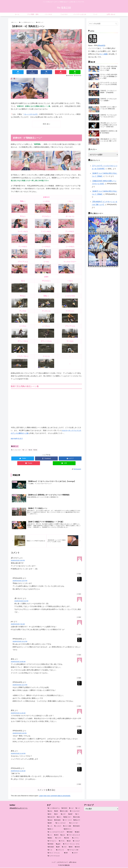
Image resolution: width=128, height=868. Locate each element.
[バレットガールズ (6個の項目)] (62, 824)
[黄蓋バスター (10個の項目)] (68, 818)
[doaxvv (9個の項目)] (50, 821)
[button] (116, 24)
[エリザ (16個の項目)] (64, 815)
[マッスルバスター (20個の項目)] (75, 812)
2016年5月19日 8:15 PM (20, 734)
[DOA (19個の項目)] (50, 815)
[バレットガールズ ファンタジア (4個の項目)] (56, 833)
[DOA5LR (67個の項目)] (64, 809)
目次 (44, 124)
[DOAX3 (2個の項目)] (78, 847)
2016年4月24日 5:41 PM (21, 601)
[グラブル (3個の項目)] (62, 842)
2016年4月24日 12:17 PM (20, 685)
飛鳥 (35, 450)
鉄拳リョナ (15, 446)
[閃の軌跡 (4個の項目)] (70, 833)
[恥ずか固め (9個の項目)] (77, 818)
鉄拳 (31, 450)
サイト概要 (103, 54)
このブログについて (62, 863)
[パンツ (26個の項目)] (78, 809)
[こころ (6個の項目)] (50, 827)
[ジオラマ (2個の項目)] (76, 853)
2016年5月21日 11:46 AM (18, 771)
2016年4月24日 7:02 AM (18, 625)
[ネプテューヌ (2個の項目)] (61, 851)
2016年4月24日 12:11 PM (20, 642)
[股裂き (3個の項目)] (51, 839)
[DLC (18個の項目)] (57, 815)
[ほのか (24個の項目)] (50, 812)
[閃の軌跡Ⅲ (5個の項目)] (77, 827)
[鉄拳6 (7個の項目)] (51, 824)
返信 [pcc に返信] (79, 635)
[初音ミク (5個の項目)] (55, 830)
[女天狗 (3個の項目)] (67, 839)
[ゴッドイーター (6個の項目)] (75, 824)
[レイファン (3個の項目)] (76, 839)
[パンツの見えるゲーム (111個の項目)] (54, 809)
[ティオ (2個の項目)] (51, 851)
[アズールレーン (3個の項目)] (52, 842)
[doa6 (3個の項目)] (69, 842)
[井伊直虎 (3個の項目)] (51, 844)
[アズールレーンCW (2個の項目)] (74, 851)
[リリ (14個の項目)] (78, 815)
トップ (53, 863)
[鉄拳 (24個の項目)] (56, 812)
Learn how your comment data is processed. (55, 796)
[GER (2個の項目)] (67, 853)
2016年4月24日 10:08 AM (18, 662)
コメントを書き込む (46, 790)
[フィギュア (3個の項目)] (77, 842)
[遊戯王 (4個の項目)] (78, 833)
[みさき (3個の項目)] (63, 836)
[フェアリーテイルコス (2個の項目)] (64, 856)
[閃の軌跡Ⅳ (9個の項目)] (58, 821)
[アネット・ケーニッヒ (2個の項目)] (55, 853)
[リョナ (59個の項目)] (72, 809)
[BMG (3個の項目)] (71, 847)
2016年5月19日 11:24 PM (18, 754)
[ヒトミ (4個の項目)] (50, 836)
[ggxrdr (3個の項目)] (59, 844)
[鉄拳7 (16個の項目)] (71, 815)
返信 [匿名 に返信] (79, 678)
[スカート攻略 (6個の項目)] (67, 827)
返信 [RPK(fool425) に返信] (79, 595)
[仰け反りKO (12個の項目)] (51, 818)
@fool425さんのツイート (19, 809)
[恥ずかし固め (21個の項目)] (64, 812)
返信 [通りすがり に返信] (79, 574)
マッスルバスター (16, 450)
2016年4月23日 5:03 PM (18, 561)
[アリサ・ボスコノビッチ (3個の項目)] (74, 836)
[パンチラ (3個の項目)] (59, 839)
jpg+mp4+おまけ (17, 438)
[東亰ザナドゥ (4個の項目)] (72, 830)
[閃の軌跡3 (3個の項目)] (51, 847)
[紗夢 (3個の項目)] (58, 847)
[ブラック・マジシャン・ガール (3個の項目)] (72, 844)
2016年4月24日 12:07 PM (20, 581)
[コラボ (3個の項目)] (64, 847)
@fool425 (101, 45)
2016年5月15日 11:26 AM (18, 713)
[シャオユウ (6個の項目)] (58, 827)
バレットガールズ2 (30, 114)
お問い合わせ (73, 863)
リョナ (25, 450)
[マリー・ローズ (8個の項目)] (67, 821)
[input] (103, 24)
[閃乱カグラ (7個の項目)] (77, 821)
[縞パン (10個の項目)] (59, 818)
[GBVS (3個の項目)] (56, 836)
